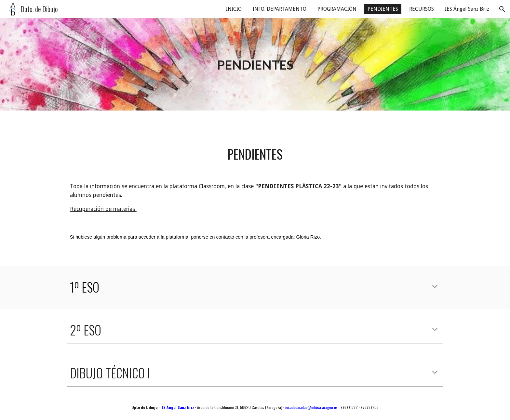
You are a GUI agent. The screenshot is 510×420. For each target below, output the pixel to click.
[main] (255, 65)
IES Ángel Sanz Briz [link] (467, 9)
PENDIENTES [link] (383, 9)
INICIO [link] (234, 9)
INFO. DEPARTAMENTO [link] (280, 9)
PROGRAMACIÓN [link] (337, 9)
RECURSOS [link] (422, 9)
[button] (502, 9)
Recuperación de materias (103, 209)
